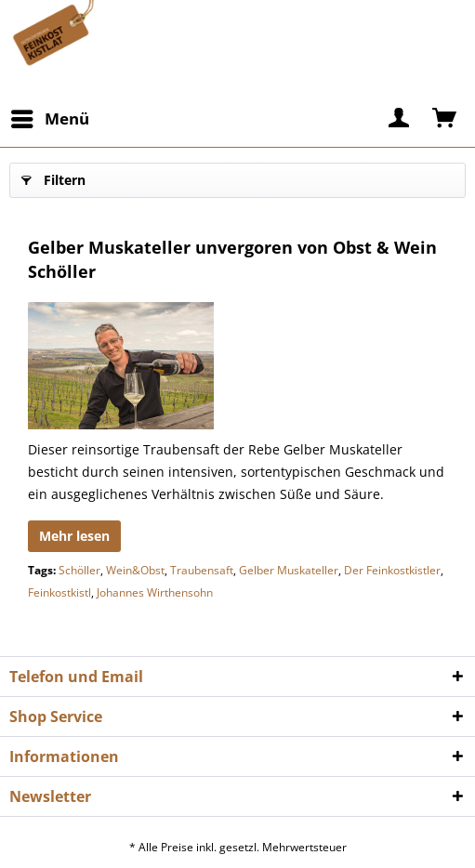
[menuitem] (49, 119)
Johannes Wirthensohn (155, 592)
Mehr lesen (74, 536)
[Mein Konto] (400, 119)
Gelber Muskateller (289, 570)
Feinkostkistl (59, 592)
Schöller (79, 570)
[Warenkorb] (445, 119)
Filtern (53, 177)
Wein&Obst (135, 570)
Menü (50, 117)
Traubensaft (202, 570)
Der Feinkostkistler (392, 570)
